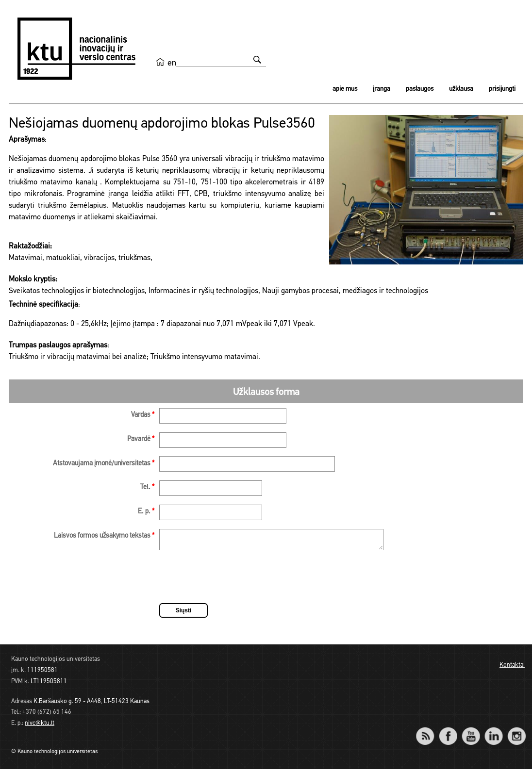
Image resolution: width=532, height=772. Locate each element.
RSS (429, 732)
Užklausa (461, 89)
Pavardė (141, 439)
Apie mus (345, 89)
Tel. (147, 487)
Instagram (516, 732)
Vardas (143, 415)
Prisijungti (502, 89)
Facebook (448, 732)
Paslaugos (420, 89)
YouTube (471, 732)
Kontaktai (512, 668)
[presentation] (233, 581)
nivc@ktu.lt (40, 726)
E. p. (146, 512)
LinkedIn (493, 732)
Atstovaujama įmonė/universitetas (104, 464)
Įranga (382, 89)
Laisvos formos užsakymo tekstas (104, 536)
